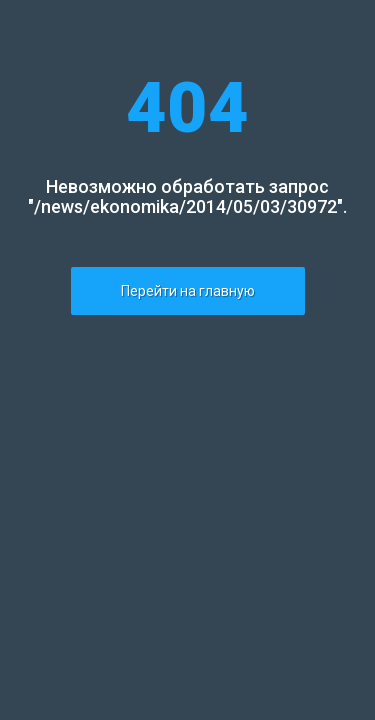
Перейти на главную (188, 291)
